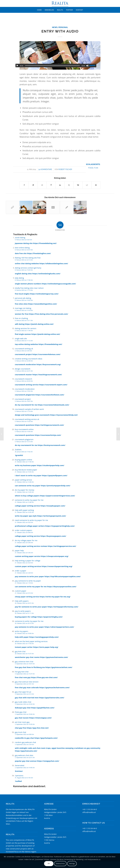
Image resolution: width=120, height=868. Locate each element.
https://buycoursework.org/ (49, 364)
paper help (19, 550)
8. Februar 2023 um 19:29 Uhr (24, 270)
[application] (56, 66)
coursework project (23, 399)
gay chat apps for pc (23, 692)
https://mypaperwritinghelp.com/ (60, 526)
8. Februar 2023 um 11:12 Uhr (24, 341)
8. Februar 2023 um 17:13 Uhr (24, 290)
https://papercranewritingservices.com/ (57, 496)
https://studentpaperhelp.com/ (51, 465)
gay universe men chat (24, 662)
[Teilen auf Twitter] (33, 185)
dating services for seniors (26, 328)
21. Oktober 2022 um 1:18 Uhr (24, 583)
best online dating (22, 248)
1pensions (19, 775)
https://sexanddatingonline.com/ (42, 304)
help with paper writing (24, 510)
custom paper (21, 591)
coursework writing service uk (27, 419)
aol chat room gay (22, 722)
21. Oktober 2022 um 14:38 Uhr (24, 482)
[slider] (52, 66)
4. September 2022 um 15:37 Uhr (25, 674)
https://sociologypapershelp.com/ (44, 637)
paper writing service (23, 480)
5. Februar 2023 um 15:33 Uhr (24, 421)
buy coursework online (24, 429)
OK (49, 863)
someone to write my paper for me (29, 500)
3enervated (20, 765)
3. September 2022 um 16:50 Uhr (25, 724)
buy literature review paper (26, 470)
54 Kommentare (45, 169)
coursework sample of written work (29, 409)
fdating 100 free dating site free (28, 258)
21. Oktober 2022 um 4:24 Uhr (24, 563)
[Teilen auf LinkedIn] (60, 185)
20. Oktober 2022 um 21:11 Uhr (24, 613)
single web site (21, 338)
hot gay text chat (22, 672)
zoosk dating (20, 237)
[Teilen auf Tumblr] (69, 185)
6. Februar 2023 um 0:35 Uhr (23, 351)
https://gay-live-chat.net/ (38, 728)
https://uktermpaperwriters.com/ (59, 627)
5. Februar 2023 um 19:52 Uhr (24, 391)
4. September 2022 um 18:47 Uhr (25, 664)
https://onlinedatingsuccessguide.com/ (59, 284)
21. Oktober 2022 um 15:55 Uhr (24, 472)
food (91, 168)
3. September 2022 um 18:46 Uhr (25, 714)
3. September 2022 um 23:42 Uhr (25, 704)
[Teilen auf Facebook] (24, 185)
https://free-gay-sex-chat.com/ (44, 677)
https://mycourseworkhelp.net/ (64, 415)
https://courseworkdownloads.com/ (53, 405)
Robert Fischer (65, 169)
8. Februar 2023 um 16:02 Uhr (24, 300)
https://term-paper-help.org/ (46, 647)
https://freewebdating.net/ (45, 243)
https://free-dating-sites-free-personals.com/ (49, 314)
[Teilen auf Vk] (78, 185)
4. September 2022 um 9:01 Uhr (24, 684)
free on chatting (21, 318)
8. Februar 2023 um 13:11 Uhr (24, 320)
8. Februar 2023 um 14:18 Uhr (24, 310)
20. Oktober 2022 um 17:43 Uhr (24, 643)
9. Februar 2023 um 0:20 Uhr (23, 240)
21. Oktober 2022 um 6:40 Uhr (24, 543)
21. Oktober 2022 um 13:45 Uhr (24, 492)
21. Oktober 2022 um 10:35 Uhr (24, 512)
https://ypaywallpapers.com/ (55, 475)
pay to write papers (23, 611)
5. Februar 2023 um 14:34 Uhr (24, 431)
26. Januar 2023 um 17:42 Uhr (24, 452)
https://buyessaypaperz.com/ (53, 536)
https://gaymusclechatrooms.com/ (54, 687)
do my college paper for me (26, 540)
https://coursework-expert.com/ (53, 385)
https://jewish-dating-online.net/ (39, 324)
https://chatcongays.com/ (40, 718)
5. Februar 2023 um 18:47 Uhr (24, 401)
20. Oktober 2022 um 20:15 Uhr (24, 623)
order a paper (21, 571)
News (55, 27)
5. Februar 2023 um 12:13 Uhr (24, 442)
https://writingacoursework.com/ (49, 425)
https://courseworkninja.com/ (48, 435)
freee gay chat (21, 712)
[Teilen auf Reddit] (87, 185)
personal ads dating (23, 298)
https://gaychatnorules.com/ (52, 698)
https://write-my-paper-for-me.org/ (55, 597)
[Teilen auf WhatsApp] (42, 185)
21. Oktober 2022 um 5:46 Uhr (24, 553)
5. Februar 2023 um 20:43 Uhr (24, 381)
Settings (72, 863)
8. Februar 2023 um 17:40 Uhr (24, 280)
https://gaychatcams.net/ (26, 751)
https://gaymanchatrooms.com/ (54, 657)
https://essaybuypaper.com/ (53, 506)
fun (96, 168)
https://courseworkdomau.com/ (46, 354)
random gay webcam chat (25, 742)
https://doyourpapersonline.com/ (62, 586)
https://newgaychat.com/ (48, 761)
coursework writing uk (24, 349)
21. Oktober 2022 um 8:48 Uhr (24, 532)
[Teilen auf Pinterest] (51, 185)
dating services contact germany (28, 268)
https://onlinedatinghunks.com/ (46, 274)
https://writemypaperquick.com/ (52, 516)
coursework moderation (25, 389)
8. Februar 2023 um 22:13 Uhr (24, 260)
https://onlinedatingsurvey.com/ (44, 294)
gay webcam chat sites (24, 755)
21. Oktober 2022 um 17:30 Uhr (24, 462)
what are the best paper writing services (31, 641)
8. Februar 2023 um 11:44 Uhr (24, 331)
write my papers (22, 631)
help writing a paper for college (28, 561)
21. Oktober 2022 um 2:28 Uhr (24, 573)
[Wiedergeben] (17, 66)
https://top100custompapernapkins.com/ (63, 576)
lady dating (19, 278)
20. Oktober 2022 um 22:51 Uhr (24, 603)
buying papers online (23, 460)
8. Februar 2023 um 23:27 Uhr (24, 250)
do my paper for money (25, 490)
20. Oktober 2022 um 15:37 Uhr (24, 654)
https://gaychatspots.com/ (46, 738)
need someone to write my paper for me (31, 520)
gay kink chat (20, 651)
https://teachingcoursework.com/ (47, 374)
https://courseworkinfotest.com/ (50, 395)
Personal (63, 27)
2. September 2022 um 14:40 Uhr (25, 768)
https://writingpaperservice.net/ (62, 546)
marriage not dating (23, 308)
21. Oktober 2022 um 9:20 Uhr (24, 522)
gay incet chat (21, 732)
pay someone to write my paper (28, 581)
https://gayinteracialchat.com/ (59, 667)
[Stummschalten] (87, 66)
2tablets (18, 449)
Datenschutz (60, 863)
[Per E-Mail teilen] (96, 185)
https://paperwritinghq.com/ (50, 617)
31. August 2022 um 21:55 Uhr (24, 778)
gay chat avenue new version (27, 682)
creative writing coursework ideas (29, 359)
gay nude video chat (23, 702)
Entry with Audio (60, 31)
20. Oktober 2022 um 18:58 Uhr (24, 633)
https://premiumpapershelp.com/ (56, 486)
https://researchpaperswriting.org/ (57, 566)
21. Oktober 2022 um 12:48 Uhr (24, 502)
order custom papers (23, 530)
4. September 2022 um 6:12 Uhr (24, 694)
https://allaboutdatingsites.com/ (54, 263)
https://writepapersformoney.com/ (63, 607)
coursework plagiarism (24, 439)
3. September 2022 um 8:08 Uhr (24, 734)
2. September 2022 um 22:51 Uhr (25, 757)
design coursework (23, 369)
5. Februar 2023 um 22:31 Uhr (24, 371)
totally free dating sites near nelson (29, 288)
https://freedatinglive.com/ (39, 253)
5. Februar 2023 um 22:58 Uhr (24, 361)
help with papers (22, 601)
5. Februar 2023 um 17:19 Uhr (24, 411)
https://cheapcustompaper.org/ (55, 556)
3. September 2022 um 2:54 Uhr (24, 744)
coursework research (23, 379)
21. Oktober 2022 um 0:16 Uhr (24, 593)
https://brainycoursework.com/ (52, 445)
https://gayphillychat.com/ (43, 708)
